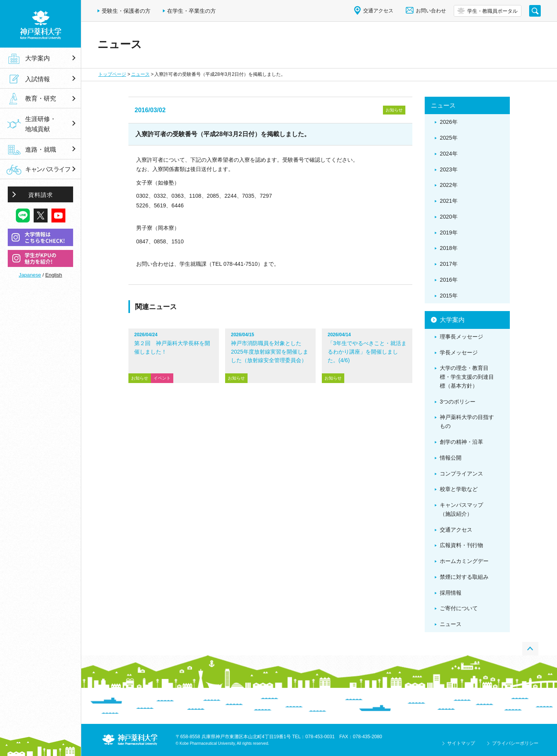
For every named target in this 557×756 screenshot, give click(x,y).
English (54, 275)
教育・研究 (41, 99)
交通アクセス (378, 11)
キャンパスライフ (48, 169)
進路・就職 (41, 149)
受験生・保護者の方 (126, 11)
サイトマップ (461, 743)
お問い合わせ (431, 11)
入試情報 (38, 79)
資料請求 (41, 195)
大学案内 (38, 58)
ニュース (140, 74)
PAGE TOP (530, 649)
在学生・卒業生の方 (191, 11)
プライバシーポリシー (515, 743)
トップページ (112, 74)
